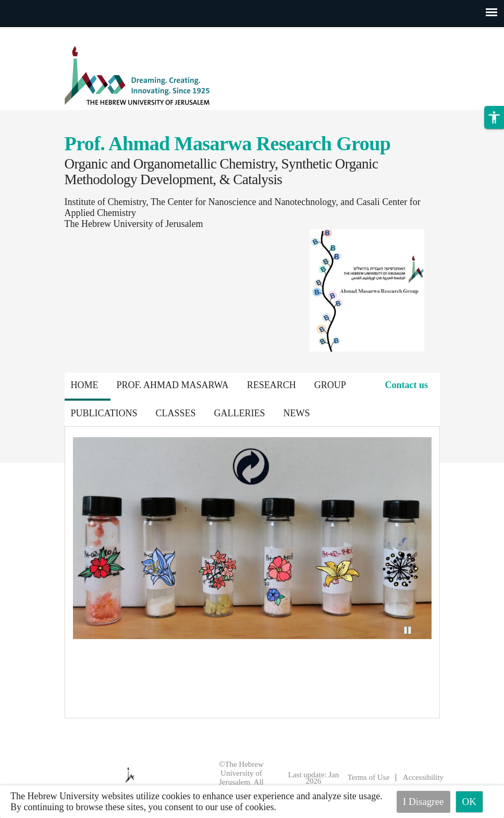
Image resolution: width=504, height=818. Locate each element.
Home (85, 385)
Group (330, 385)
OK (469, 802)
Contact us (406, 385)
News (297, 413)
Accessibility (423, 777)
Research (272, 385)
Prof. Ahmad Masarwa (173, 385)
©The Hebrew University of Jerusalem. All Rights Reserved (237, 778)
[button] (494, 117)
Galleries (240, 413)
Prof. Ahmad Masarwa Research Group (228, 143)
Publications (104, 413)
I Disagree (423, 802)
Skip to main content (39, 33)
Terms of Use (369, 777)
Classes (176, 413)
